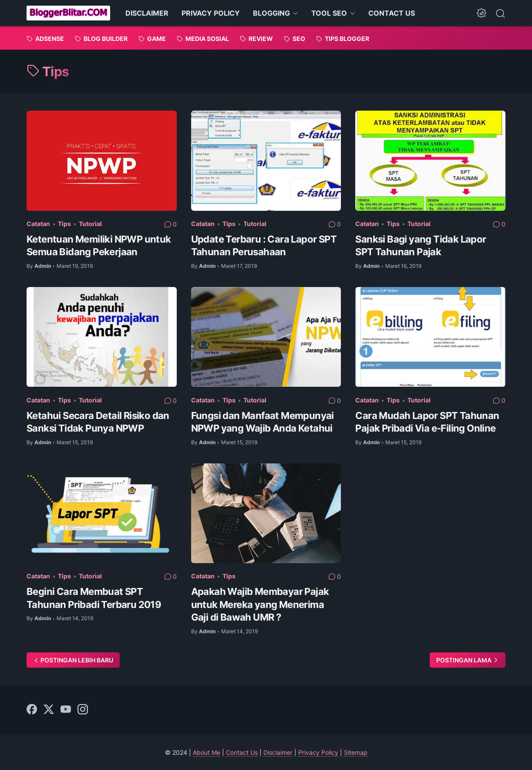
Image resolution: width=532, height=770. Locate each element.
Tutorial (90, 224)
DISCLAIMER (147, 13)
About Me (207, 752)
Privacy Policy (318, 752)
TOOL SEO (329, 13)
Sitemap (356, 752)
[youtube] (66, 710)
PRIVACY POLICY (211, 13)
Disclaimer (278, 752)
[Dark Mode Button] (481, 13)
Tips (64, 224)
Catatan (38, 224)
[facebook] (32, 710)
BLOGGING (271, 13)
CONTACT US (392, 13)
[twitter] (49, 710)
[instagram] (83, 710)
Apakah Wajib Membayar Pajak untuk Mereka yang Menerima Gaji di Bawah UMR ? (260, 604)
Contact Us (242, 752)
